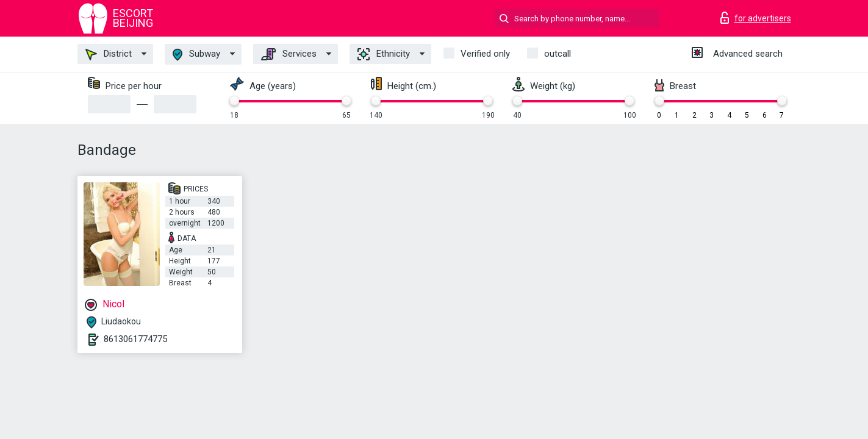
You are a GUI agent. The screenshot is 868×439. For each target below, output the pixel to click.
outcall (558, 54)
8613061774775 (135, 339)
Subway (196, 55)
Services (289, 54)
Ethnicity (384, 54)
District (109, 54)
